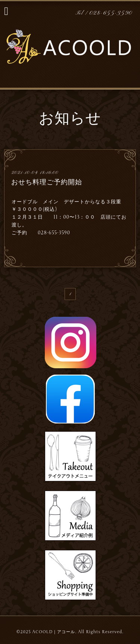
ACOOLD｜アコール (54, 632)
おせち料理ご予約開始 (47, 182)
